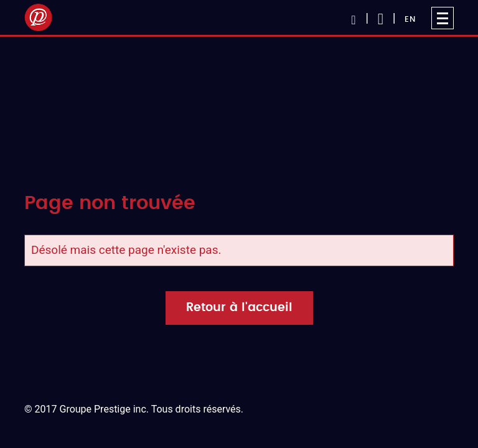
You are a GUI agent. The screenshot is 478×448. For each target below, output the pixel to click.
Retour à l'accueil (239, 308)
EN (410, 20)
